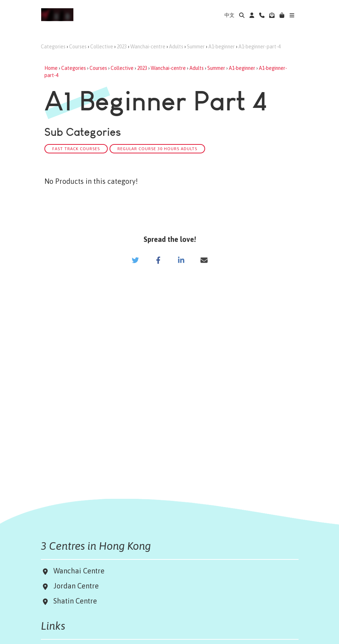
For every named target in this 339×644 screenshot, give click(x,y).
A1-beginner (222, 47)
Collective (102, 47)
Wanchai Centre (80, 571)
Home (51, 68)
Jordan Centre (74, 586)
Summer (196, 47)
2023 (122, 47)
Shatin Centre (73, 601)
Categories (53, 47)
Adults (176, 47)
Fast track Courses (76, 149)
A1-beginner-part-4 (260, 47)
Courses (78, 47)
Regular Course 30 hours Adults (157, 149)
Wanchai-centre (148, 47)
